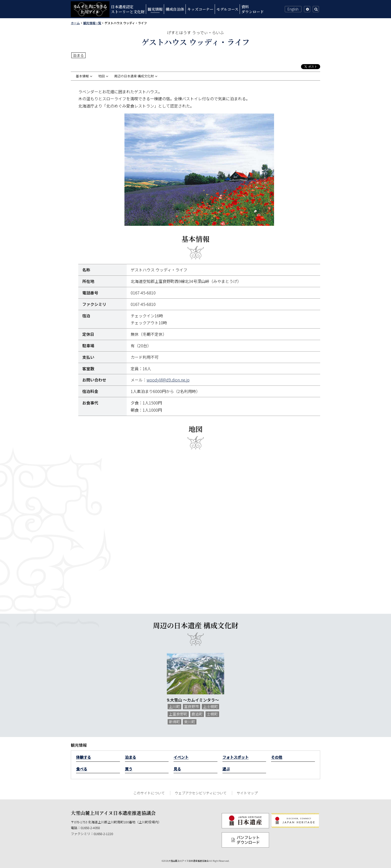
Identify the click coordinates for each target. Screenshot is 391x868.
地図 (101, 76)
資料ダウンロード (253, 9)
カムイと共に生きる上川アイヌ (90, 9)
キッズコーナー (200, 9)
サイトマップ (247, 793)
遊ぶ (226, 769)
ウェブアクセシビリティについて (201, 793)
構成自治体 (175, 9)
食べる (82, 769)
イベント (181, 757)
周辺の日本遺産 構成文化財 (134, 76)
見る (177, 769)
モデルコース (227, 9)
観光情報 (155, 9)
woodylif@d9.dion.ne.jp (168, 380)
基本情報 (82, 76)
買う (129, 769)
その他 (277, 757)
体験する (84, 757)
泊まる (131, 757)
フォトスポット (236, 757)
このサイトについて (149, 793)
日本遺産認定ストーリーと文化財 (128, 9)
